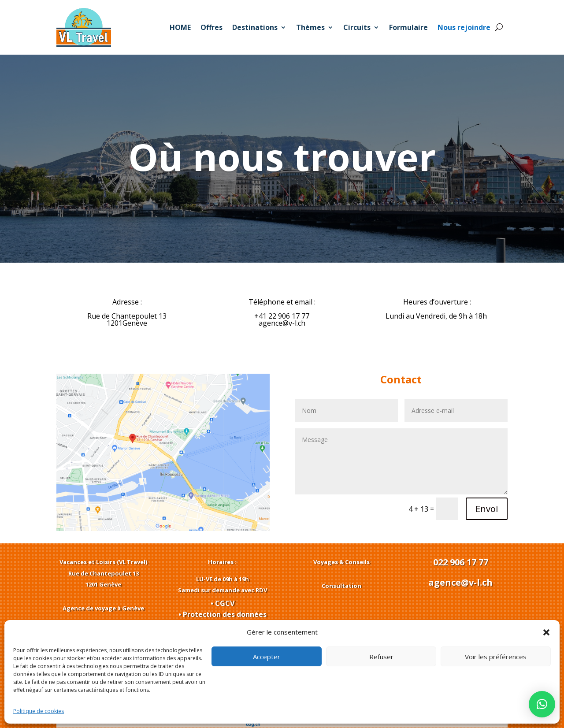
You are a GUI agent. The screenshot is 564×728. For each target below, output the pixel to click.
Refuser (381, 657)
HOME (180, 27)
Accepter (267, 657)
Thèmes (310, 27)
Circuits (357, 27)
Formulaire (408, 27)
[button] (546, 632)
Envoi (487, 509)
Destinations (255, 27)
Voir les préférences (496, 657)
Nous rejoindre (464, 27)
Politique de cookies (39, 711)
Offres (211, 27)
